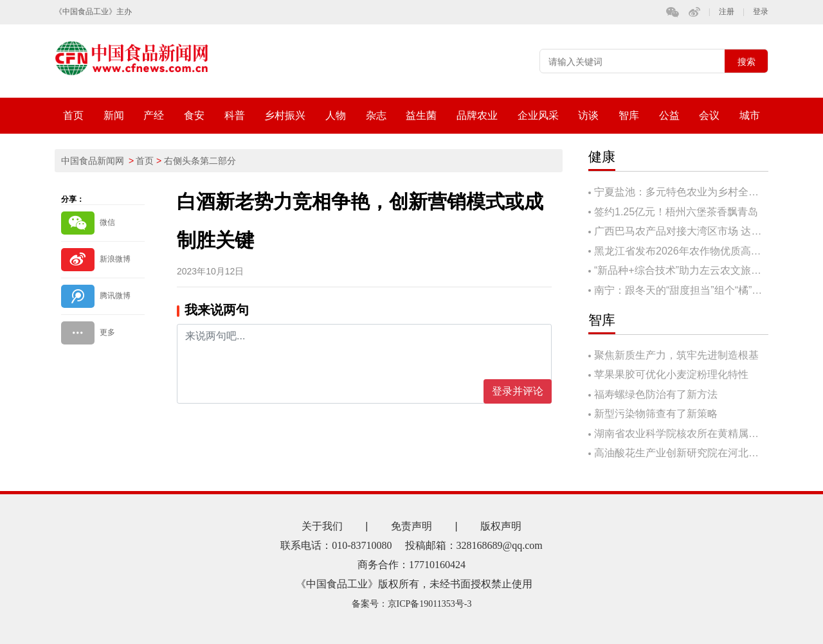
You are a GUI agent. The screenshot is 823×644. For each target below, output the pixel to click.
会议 (709, 115)
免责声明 (411, 526)
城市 (750, 115)
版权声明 (501, 526)
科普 (235, 115)
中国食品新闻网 (93, 161)
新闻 (114, 115)
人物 (336, 115)
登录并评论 (518, 391)
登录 (761, 12)
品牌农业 (477, 115)
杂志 (376, 115)
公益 (669, 115)
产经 (154, 115)
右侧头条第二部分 (200, 161)
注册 (727, 12)
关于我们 (322, 526)
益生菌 (421, 115)
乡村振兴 (285, 115)
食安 (194, 115)
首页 (73, 115)
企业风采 (538, 115)
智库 (629, 115)
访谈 (588, 115)
